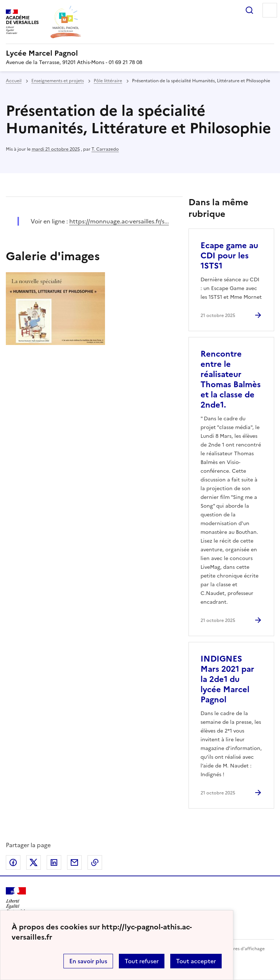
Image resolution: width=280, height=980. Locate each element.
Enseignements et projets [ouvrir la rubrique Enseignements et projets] (58, 81)
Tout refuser (142, 961)
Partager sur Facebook (13, 862)
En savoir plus (88, 961)
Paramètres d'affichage (240, 949)
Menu (270, 10)
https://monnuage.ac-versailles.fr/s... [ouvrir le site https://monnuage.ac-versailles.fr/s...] (119, 221)
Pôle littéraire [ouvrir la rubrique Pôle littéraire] (108, 81)
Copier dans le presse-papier (95, 862)
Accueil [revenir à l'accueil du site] (14, 81)
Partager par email (74, 862)
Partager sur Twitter (34, 862)
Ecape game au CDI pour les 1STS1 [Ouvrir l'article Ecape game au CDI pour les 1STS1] (229, 256)
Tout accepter (196, 961)
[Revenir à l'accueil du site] (16, 900)
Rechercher (249, 10)
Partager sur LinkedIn (54, 862)
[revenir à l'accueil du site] (140, 53)
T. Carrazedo (105, 149)
